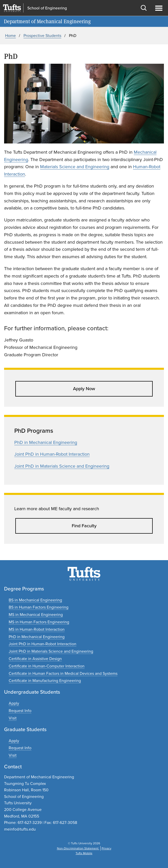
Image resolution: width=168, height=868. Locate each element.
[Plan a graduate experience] (13, 755)
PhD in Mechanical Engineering (46, 442)
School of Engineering (47, 8)
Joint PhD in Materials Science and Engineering (62, 466)
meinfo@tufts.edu (20, 829)
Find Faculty (84, 526)
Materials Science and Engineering (75, 167)
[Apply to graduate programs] (14, 741)
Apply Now (84, 389)
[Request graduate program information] (20, 748)
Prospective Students (42, 36)
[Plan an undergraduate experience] (13, 718)
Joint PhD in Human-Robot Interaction (52, 454)
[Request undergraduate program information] (20, 711)
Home (10, 36)
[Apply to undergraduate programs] (14, 703)
